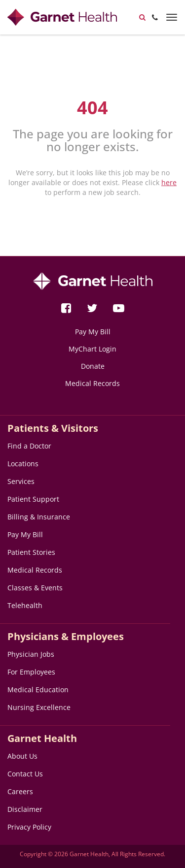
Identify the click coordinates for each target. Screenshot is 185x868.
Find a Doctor (29, 446)
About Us (22, 756)
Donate (93, 366)
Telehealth (25, 605)
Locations (23, 464)
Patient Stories (31, 552)
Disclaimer (25, 809)
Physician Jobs (31, 654)
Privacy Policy (29, 827)
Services (21, 481)
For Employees (31, 672)
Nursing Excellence (39, 707)
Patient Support (33, 499)
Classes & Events (35, 588)
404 (92, 108)
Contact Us (25, 774)
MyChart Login (92, 349)
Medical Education (38, 690)
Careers (20, 791)
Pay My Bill (93, 332)
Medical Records (92, 383)
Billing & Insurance (39, 517)
